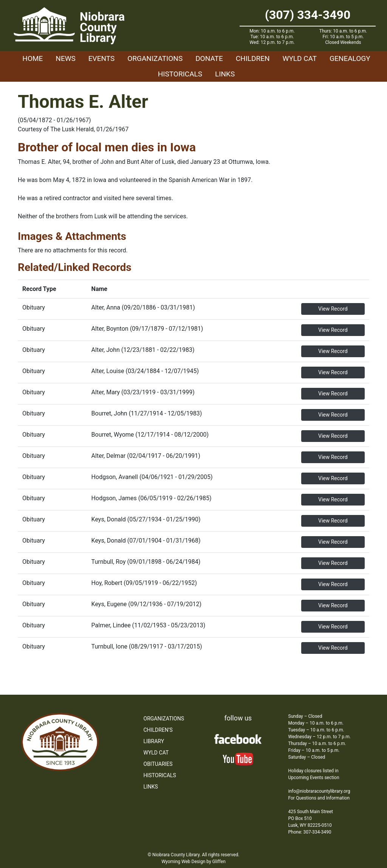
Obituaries (158, 764)
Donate (209, 58)
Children (253, 58)
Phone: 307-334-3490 (310, 832)
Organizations (155, 58)
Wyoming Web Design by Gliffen (193, 862)
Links (225, 74)
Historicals (180, 74)
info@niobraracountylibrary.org (319, 791)
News (66, 58)
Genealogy (350, 58)
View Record (333, 309)
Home (33, 58)
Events (101, 58)
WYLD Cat (300, 58)
